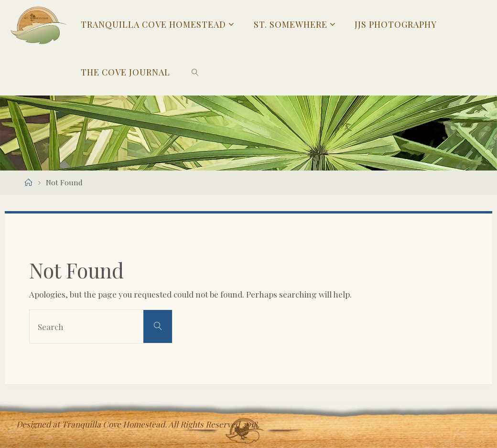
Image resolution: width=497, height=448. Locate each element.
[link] (195, 72)
